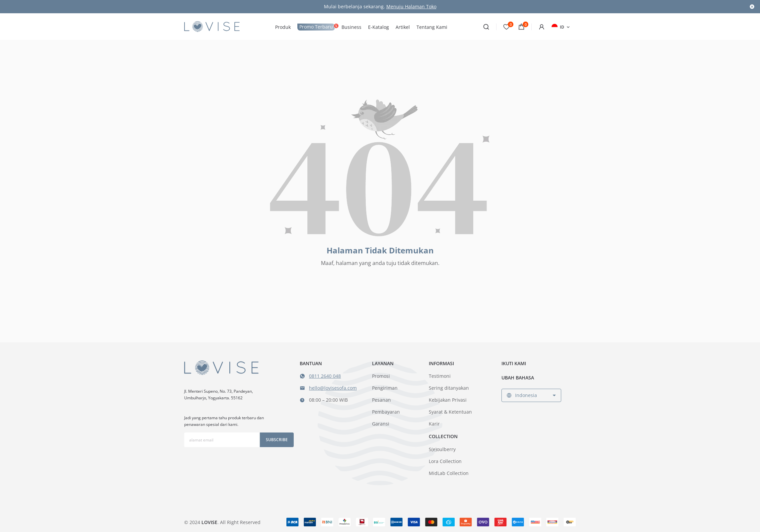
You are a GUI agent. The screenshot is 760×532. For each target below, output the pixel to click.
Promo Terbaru (316, 27)
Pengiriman (385, 388)
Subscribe (277, 440)
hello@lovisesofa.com (333, 388)
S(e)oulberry (442, 449)
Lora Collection (445, 461)
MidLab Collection (449, 473)
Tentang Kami (432, 27)
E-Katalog (379, 27)
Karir (434, 424)
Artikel (403, 27)
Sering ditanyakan (449, 388)
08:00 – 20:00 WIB (328, 400)
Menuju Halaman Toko (411, 6)
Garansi (381, 424)
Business (351, 27)
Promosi (381, 376)
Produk (283, 27)
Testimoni (440, 376)
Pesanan (381, 400)
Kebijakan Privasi (448, 400)
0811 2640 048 (325, 376)
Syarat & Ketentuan (450, 412)
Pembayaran (386, 412)
